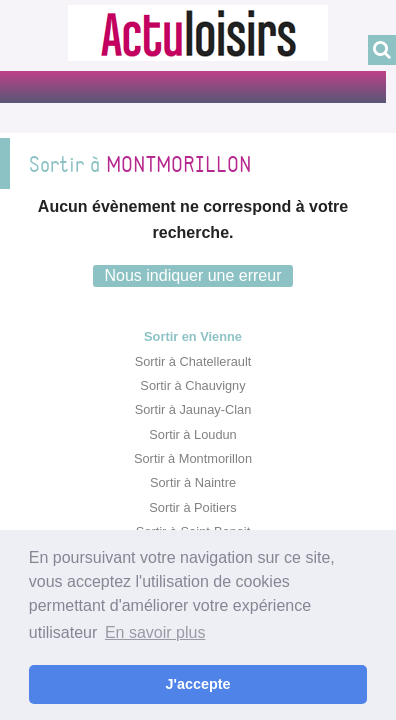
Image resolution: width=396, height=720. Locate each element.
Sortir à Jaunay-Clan (193, 409)
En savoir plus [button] (155, 632)
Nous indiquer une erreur (193, 275)
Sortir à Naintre (193, 482)
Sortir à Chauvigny (192, 385)
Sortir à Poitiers (192, 507)
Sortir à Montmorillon (193, 458)
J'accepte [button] (197, 684)
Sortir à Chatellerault (193, 361)
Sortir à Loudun (193, 434)
